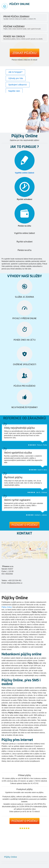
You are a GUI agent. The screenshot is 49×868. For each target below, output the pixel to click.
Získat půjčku (24, 53)
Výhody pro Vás (16, 78)
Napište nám (14, 91)
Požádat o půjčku (24, 525)
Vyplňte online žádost (24, 173)
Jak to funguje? (15, 72)
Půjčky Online (7, 607)
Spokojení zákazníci (18, 85)
